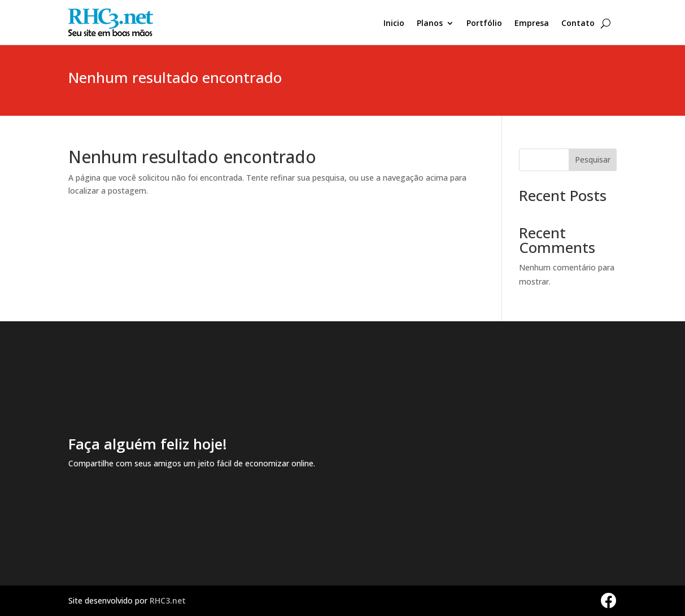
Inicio (394, 24)
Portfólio (484, 24)
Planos (430, 24)
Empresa (532, 24)
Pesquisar (593, 160)
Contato (578, 24)
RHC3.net (168, 600)
